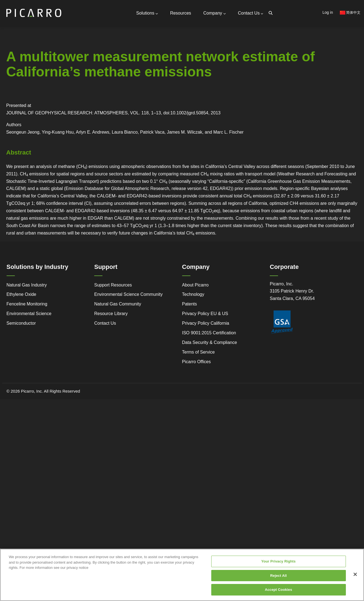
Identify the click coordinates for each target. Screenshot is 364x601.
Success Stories (8, 126)
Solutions (148, 13)
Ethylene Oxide (22, 294)
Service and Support (11, 95)
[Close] (355, 578)
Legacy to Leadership (48, 105)
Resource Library (111, 313)
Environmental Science (29, 313)
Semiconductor (21, 323)
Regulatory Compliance (11, 116)
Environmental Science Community (128, 294)
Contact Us (251, 13)
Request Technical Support (81, 66)
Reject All (279, 579)
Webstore (83, 103)
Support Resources (74, 60)
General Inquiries (72, 53)
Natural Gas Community (118, 303)
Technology (193, 294)
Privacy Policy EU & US (205, 313)
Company (215, 13)
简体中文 (350, 13)
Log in (328, 12)
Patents (190, 303)
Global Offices (69, 71)
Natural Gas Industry (27, 284)
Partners (64, 76)
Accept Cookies (278, 594)
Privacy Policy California (206, 323)
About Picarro (195, 284)
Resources (182, 13)
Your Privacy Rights (278, 565)
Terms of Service (198, 351)
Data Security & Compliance (210, 342)
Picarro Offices (197, 361)
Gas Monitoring (121, 96)
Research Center (83, 111)
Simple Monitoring (47, 96)
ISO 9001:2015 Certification (209, 332)
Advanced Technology (11, 105)
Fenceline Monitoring (27, 303)
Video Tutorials (82, 95)
